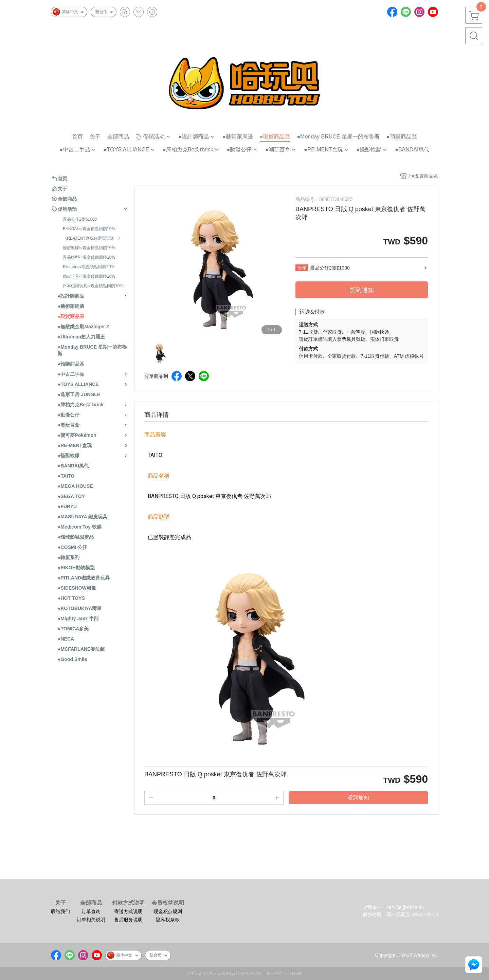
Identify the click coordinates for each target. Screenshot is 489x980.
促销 (302, 268)
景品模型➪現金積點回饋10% (89, 257)
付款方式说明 (128, 903)
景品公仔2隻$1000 (80, 219)
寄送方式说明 (128, 911)
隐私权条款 (168, 920)
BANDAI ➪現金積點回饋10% (89, 229)
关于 (60, 903)
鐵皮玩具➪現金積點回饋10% (89, 276)
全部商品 (91, 903)
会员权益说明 (168, 903)
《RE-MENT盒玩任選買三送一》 (93, 238)
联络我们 (60, 911)
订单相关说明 (91, 920)
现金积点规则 (168, 911)
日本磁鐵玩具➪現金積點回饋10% (93, 286)
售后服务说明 (128, 920)
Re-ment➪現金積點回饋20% (89, 267)
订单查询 (91, 911)
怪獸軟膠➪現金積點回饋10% (89, 248)
